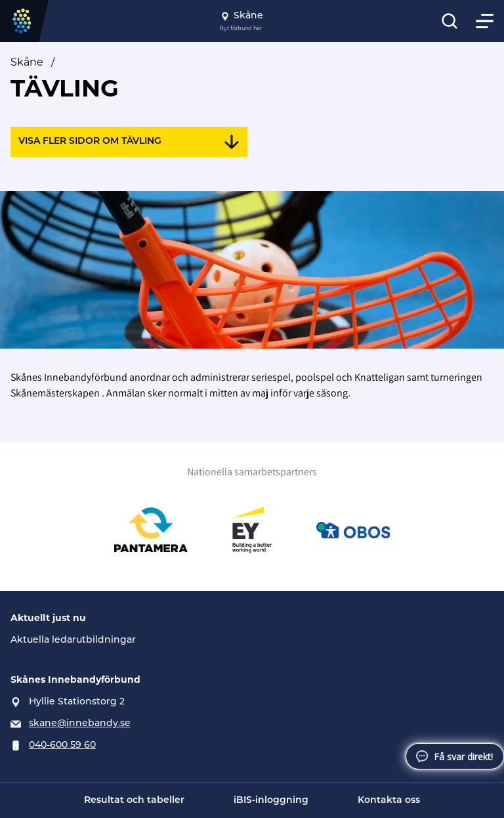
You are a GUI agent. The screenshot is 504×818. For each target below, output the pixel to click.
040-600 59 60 (62, 745)
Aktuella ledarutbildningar (73, 640)
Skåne (27, 63)
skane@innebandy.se (80, 724)
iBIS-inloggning (271, 801)
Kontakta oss (389, 801)
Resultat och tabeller (134, 801)
